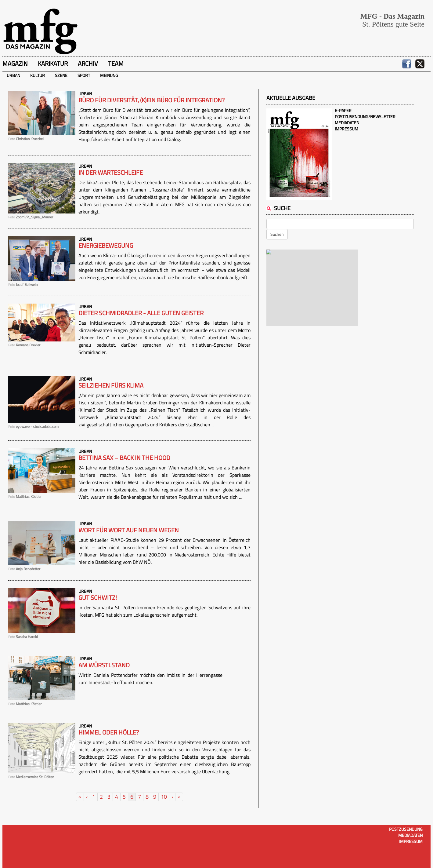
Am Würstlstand (104, 665)
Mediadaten (347, 123)
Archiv (88, 63)
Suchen (277, 234)
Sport (84, 75)
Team (116, 63)
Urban (13, 75)
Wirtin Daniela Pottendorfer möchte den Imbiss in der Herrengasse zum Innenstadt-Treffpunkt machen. (150, 679)
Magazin (15, 63)
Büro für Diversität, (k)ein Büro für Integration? (152, 100)
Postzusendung (406, 829)
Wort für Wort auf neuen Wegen (129, 530)
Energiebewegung (106, 246)
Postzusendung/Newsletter (365, 117)
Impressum (346, 129)
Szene (61, 75)
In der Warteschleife (111, 173)
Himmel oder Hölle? (109, 732)
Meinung (109, 75)
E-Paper (343, 110)
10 (164, 797)
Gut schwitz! (98, 598)
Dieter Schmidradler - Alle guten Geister (141, 313)
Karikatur (53, 63)
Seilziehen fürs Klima (111, 385)
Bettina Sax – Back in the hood (124, 458)
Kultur (38, 75)
